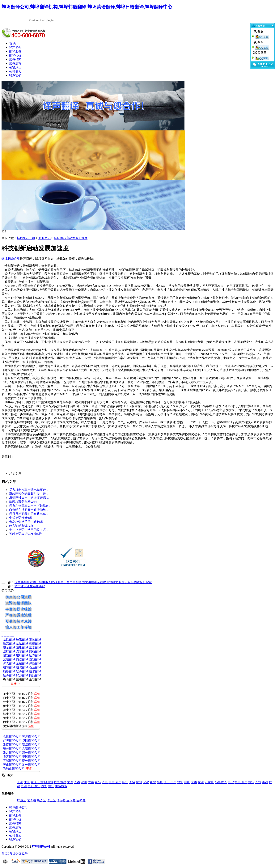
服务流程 (15, 64)
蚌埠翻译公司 (26, 238)
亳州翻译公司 (31, 761)
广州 (173, 782)
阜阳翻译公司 (31, 741)
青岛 (98, 782)
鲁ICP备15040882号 (15, 854)
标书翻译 (22, 639)
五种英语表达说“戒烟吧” (26, 534)
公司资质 (15, 72)
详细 (37, 694)
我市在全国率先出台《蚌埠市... (30, 506)
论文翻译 (9, 643)
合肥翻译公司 (12, 737)
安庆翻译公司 (31, 745)
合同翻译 (9, 639)
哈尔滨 (49, 782)
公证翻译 (22, 643)
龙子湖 (31, 800)
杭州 (139, 782)
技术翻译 (35, 671)
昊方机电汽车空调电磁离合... (29, 490)
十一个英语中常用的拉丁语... (29, 530)
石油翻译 (35, 667)
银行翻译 (22, 655)
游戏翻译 (35, 659)
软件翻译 (22, 671)
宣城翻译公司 (12, 761)
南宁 (231, 782)
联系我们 (15, 76)
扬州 (125, 782)
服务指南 (15, 59)
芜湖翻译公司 (31, 737)
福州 (160, 782)
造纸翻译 (22, 647)
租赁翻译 (9, 667)
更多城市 (61, 786)
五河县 (71, 800)
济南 (105, 782)
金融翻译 (22, 663)
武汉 (251, 782)
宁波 (146, 782)
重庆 (34, 782)
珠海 (201, 782)
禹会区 (41, 800)
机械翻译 (35, 643)
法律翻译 (9, 651)
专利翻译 (35, 639)
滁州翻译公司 (31, 753)
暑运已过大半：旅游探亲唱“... (29, 498)
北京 (27, 782)
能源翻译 (22, 675)
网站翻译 (35, 651)
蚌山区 (21, 800)
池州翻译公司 (31, 765)
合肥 (153, 782)
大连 (91, 782)
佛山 (187, 782)
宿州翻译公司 (12, 749)
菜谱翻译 (9, 659)
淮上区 (51, 800)
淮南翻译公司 (12, 745)
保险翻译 (35, 663)
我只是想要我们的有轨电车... (29, 514)
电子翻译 (9, 647)
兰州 (51, 786)
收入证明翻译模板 (21, 526)
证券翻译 (35, 655)
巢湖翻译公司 (12, 757)
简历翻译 (35, 675)
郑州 (244, 782)
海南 (238, 782)
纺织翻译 (9, 671)
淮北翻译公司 (12, 753)
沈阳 (84, 782)
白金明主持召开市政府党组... (29, 510)
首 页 (13, 43)
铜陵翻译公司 (31, 757)
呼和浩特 (60, 782)
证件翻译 (9, 675)
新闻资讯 (44, 238)
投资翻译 (22, 667)
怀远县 (61, 800)
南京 (112, 782)
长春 (77, 782)
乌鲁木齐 (221, 782)
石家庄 (209, 782)
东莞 (194, 782)
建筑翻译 (9, 655)
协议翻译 (22, 659)
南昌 (265, 782)
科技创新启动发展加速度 (71, 238)
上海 (20, 782)
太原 (70, 782)
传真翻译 (9, 663)
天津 (40, 782)
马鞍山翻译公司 (14, 769)
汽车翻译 (22, 651)
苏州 (118, 782)
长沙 (258, 782)
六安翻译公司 (31, 749)
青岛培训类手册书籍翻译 (26, 522)
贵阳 (31, 786)
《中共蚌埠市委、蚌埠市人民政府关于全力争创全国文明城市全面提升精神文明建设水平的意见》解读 (83, 582)
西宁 (37, 786)
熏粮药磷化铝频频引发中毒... (29, 494)
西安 (44, 786)
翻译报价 (15, 55)
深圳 (180, 782)
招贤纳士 (15, 68)
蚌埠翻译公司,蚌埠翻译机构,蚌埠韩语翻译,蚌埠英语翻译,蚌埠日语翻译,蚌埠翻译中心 (87, 7)
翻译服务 (15, 51)
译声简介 (15, 47)
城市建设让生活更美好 (30, 586)
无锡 (132, 782)
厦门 (167, 782)
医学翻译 (35, 647)
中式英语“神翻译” (21, 518)
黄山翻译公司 (12, 765)
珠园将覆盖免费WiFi (23, 502)
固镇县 (81, 800)
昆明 (24, 786)
